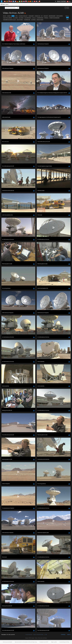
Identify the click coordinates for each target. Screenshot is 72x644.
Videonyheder (40, 20)
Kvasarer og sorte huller (9, 20)
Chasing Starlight (23, 16)
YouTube (3, 380)
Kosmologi (37, 16)
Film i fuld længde (8, 18)
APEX (16, 16)
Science (59, 1)
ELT (42, 16)
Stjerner (33, 20)
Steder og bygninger (54, 18)
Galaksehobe (28, 18)
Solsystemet (20, 20)
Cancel (11, 431)
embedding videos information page (32, 382)
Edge (5, 408)
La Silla (34, 18)
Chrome (6, 407)
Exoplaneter (59, 16)
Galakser (21, 18)
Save (4, 431)
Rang (67, 18)
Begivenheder (52, 16)
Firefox (5, 409)
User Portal (63, 1)
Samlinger (31, 16)
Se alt (5, 16)
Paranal (46, 18)
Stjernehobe (27, 20)
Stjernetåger (40, 18)
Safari (5, 411)
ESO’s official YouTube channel (33, 380)
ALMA (13, 16)
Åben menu (5, 4)
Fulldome (15, 18)
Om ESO (9, 16)
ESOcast (46, 16)
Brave (5, 405)
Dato (68, 19)
